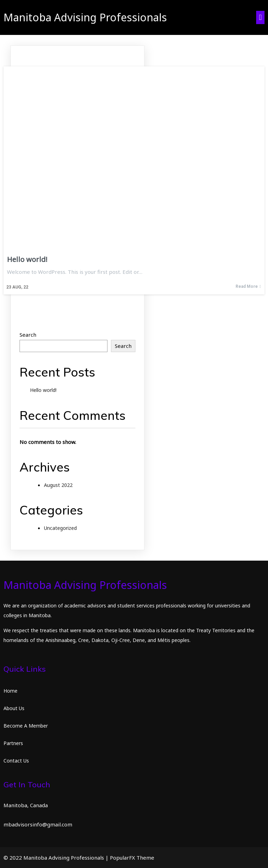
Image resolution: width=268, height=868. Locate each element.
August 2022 (58, 485)
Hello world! (43, 390)
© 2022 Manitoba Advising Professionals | (57, 858)
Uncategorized (60, 528)
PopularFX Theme (132, 858)
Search (28, 335)
